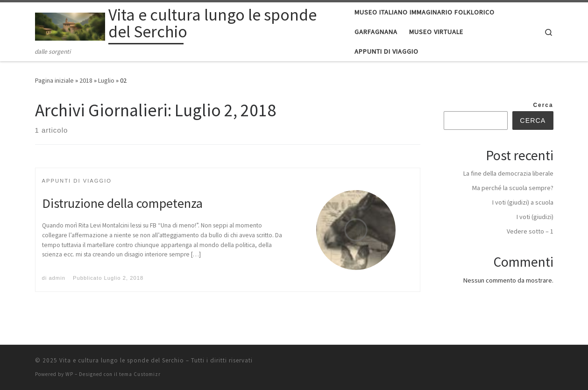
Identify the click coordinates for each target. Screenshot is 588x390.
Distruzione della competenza (122, 203)
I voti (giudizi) (535, 217)
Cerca (543, 105)
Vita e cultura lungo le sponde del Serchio (122, 360)
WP (69, 374)
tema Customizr (140, 374)
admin (57, 278)
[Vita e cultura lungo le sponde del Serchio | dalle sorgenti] (70, 25)
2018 (86, 80)
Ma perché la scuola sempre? (513, 188)
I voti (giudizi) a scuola (523, 202)
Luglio (106, 80)
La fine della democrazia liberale (508, 173)
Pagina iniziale (54, 80)
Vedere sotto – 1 (530, 231)
